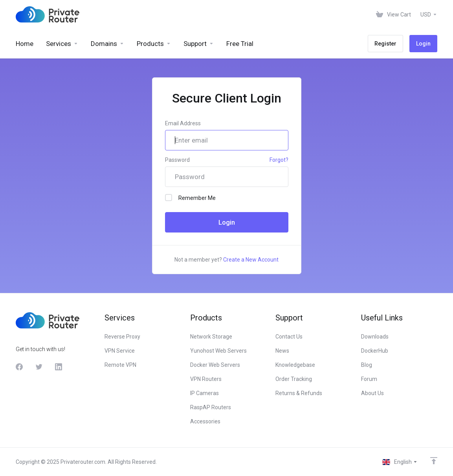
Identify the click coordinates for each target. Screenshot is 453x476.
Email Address (183, 123)
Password (177, 160)
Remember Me (190, 198)
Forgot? (279, 160)
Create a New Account (251, 260)
